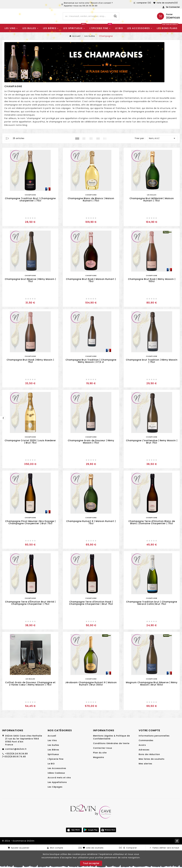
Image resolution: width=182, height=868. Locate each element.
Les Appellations (57, 799)
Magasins (99, 774)
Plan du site (100, 769)
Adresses (144, 766)
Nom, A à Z (163, 155)
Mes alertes (145, 780)
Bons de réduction (149, 771)
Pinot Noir (135, 125)
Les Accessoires (57, 785)
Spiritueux (53, 771)
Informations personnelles (154, 753)
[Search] (115, 21)
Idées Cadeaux (56, 790)
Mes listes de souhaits (152, 776)
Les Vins (52, 757)
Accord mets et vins (59, 794)
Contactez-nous (103, 765)
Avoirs (142, 762)
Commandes (146, 757)
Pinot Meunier (12, 128)
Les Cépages (55, 804)
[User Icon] (171, 7)
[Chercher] (87, 21)
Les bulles (53, 762)
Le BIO (51, 780)
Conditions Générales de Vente (111, 760)
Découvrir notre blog (16, 142)
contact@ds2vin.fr (16, 766)
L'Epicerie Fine (56, 776)
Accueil (52, 753)
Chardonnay (82, 125)
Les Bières (53, 766)
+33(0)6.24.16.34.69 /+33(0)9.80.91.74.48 (15, 772)
